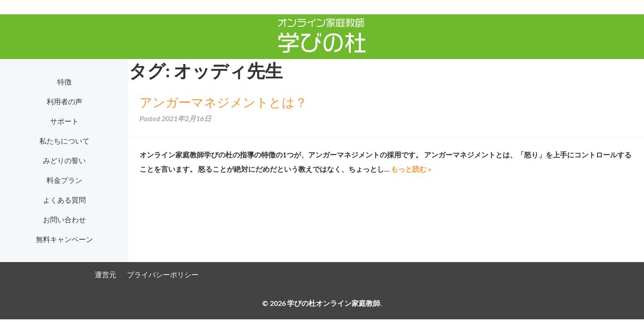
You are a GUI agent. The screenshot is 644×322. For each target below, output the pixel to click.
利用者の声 (64, 101)
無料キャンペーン (64, 239)
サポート (64, 121)
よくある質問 (64, 200)
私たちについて (64, 141)
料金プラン (64, 180)
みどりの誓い (64, 160)
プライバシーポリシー (163, 274)
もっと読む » (411, 169)
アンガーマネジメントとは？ (223, 102)
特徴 (64, 82)
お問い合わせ (64, 219)
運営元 (106, 274)
